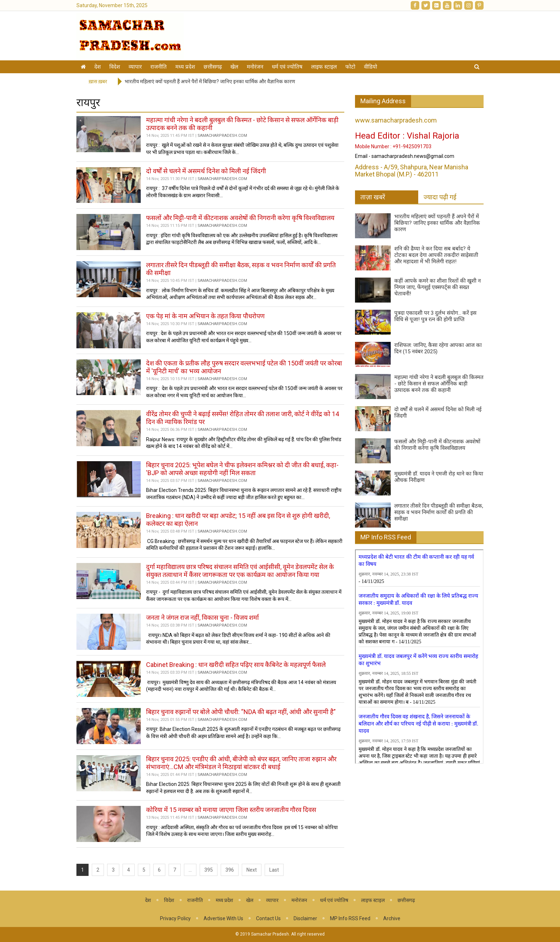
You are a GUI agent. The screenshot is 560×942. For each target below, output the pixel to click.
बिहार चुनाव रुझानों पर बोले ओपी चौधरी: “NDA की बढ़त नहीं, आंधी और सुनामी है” (241, 712)
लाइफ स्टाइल (324, 67)
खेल (234, 67)
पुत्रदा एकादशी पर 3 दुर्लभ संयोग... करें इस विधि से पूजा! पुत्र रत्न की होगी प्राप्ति (435, 316)
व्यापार (135, 67)
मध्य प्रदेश (185, 67)
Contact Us (268, 918)
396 (230, 870)
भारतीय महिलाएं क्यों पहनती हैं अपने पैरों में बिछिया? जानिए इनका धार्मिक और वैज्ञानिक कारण (210, 81)
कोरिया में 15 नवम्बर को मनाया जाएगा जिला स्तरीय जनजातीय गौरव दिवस (231, 810)
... (190, 870)
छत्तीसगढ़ (213, 67)
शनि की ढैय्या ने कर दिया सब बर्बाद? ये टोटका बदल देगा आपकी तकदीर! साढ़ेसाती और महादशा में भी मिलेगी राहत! (436, 255)
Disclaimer (305, 918)
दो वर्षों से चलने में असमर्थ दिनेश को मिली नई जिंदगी (206, 171)
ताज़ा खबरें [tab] (373, 197)
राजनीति (159, 67)
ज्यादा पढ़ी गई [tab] (440, 197)
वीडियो (371, 67)
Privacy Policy (175, 918)
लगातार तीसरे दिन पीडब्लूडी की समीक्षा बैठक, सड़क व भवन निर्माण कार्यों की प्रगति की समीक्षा (439, 512)
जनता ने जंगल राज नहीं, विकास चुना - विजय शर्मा (202, 617)
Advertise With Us (223, 918)
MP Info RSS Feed (386, 537)
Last (274, 870)
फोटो (350, 67)
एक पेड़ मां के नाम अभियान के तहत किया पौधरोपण (205, 316)
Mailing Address (383, 101)
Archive (392, 918)
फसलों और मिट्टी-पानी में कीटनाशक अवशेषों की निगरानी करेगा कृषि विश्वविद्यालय (240, 218)
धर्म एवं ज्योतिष (287, 67)
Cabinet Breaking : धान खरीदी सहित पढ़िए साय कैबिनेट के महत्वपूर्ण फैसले (236, 665)
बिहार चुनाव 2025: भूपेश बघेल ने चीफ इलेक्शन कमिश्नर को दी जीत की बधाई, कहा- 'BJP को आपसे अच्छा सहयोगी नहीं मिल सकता (242, 469)
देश (97, 67)
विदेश (115, 67)
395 (209, 870)
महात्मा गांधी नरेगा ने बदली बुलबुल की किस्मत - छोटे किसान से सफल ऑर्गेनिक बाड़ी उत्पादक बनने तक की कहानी (439, 384)
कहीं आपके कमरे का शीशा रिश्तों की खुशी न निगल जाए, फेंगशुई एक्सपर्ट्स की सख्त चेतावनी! (437, 287)
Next (252, 870)
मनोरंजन (255, 67)
